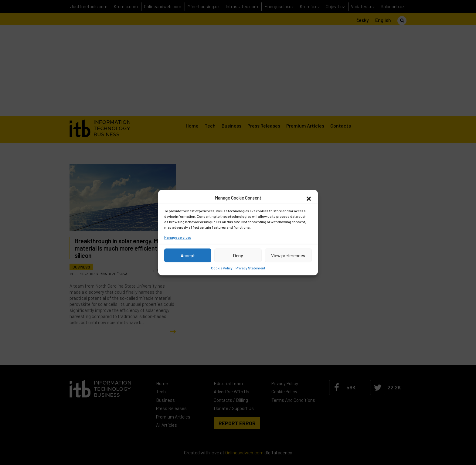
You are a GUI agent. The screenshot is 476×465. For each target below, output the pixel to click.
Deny (238, 255)
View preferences (288, 255)
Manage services (178, 237)
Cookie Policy (222, 268)
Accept (188, 255)
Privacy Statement (250, 268)
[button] (309, 198)
